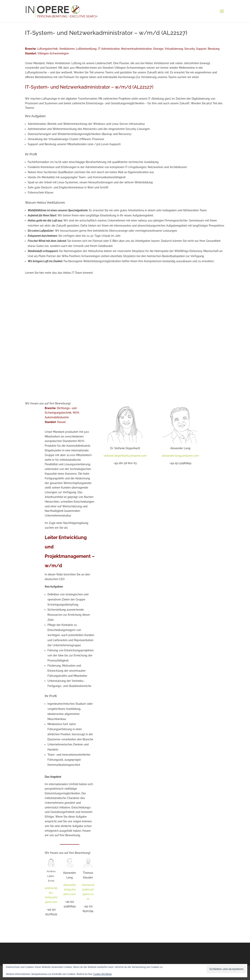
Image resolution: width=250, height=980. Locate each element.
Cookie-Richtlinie (102, 974)
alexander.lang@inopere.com (70, 890)
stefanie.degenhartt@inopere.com (125, 456)
